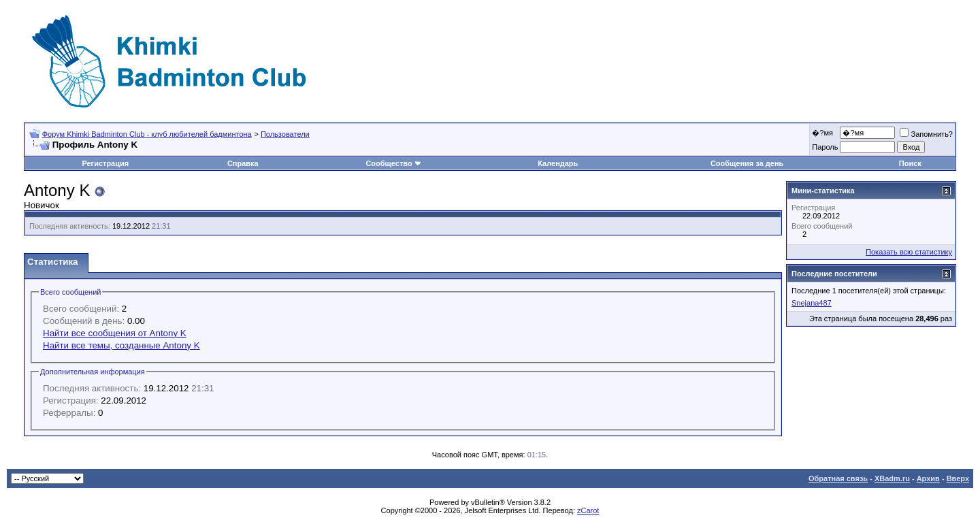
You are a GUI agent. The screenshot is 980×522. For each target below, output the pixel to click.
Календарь (558, 163)
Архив (928, 478)
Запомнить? (926, 134)
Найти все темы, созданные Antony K (121, 345)
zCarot (588, 510)
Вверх (958, 478)
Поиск (910, 163)
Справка (243, 163)
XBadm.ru (892, 478)
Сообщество (393, 163)
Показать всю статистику (909, 252)
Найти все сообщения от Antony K (115, 333)
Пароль (825, 147)
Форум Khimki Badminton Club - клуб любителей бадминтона (147, 134)
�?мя (822, 133)
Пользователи (285, 134)
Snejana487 (812, 303)
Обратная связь (838, 478)
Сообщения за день (747, 163)
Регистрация (105, 163)
